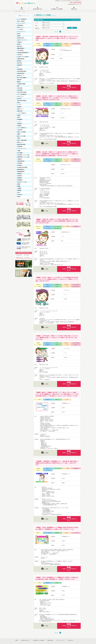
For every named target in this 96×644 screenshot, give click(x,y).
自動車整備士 (20, 26)
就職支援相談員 (21, 59)
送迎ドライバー (21, 28)
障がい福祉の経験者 (22, 78)
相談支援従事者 (21, 74)
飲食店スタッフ (21, 76)
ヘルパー (19, 122)
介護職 (19, 151)
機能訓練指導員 (21, 172)
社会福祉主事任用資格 (22, 168)
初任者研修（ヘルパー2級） (24, 155)
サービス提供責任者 (22, 19)
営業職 (19, 115)
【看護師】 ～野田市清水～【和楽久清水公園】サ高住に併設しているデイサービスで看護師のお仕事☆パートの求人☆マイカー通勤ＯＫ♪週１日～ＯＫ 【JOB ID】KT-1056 (57, 39)
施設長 (19, 117)
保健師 (19, 36)
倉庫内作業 (20, 111)
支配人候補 (20, 88)
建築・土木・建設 (21, 136)
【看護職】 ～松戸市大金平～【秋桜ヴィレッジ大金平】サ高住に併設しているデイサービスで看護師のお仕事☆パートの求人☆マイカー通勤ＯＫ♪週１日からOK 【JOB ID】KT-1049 (57, 338)
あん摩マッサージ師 (22, 182)
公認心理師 (20, 130)
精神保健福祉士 (21, 170)
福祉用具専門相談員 (22, 101)
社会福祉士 (20, 165)
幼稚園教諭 (20, 120)
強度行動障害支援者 (22, 71)
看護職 (19, 186)
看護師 (19, 134)
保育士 (19, 193)
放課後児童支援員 (21, 145)
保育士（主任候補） (22, 132)
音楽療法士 (20, 42)
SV (18, 67)
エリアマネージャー (22, 149)
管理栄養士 (20, 65)
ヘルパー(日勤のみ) (22, 113)
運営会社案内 (50, 640)
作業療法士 (20, 174)
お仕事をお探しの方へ (25, 640)
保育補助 (19, 107)
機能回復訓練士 (21, 48)
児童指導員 (20, 69)
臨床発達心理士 (21, 38)
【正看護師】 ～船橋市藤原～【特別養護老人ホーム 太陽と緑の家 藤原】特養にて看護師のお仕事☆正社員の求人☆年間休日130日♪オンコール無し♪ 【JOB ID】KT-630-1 (57, 463)
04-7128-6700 (76, 3)
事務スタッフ (20, 143)
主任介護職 (20, 153)
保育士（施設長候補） (22, 140)
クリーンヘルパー (21, 23)
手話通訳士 (20, 124)
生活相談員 (20, 163)
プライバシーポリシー (60, 640)
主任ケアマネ (20, 97)
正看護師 (19, 188)
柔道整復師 (20, 180)
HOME (16, 11)
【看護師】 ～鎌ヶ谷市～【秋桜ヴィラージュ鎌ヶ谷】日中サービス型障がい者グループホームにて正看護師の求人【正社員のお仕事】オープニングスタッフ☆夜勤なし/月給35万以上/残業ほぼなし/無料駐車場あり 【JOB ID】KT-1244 (57, 154)
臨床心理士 (20, 46)
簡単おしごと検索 (21, 11)
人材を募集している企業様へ (39, 640)
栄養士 (19, 103)
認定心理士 (20, 63)
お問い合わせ (70, 640)
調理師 (19, 184)
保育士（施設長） (21, 21)
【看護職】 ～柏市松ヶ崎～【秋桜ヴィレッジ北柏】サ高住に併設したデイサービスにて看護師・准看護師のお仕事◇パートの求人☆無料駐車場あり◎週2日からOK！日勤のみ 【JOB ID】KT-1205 (57, 221)
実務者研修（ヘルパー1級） (24, 157)
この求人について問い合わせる (69, 87)
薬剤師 (19, 34)
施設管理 (19, 80)
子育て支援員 (20, 51)
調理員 (19, 82)
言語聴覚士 (20, 178)
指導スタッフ (20, 109)
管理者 (19, 138)
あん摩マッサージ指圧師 (23, 57)
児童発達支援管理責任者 (23, 53)
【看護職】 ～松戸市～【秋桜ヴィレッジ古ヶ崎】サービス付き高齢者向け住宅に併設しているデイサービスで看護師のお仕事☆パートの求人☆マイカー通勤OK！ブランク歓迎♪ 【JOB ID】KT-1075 (57, 279)
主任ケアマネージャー (22, 40)
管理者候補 (20, 147)
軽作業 (19, 44)
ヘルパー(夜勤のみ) (22, 128)
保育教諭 (19, 126)
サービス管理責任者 (22, 94)
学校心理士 (20, 55)
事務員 (19, 197)
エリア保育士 (20, 30)
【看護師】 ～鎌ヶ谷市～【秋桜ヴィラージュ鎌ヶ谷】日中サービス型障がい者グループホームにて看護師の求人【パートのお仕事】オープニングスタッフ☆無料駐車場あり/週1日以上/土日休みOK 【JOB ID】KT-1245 (57, 98)
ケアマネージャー (21, 32)
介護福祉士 (20, 159)
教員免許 (19, 61)
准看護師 (19, 191)
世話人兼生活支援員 (22, 92)
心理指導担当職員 (21, 84)
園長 (18, 86)
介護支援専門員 (21, 161)
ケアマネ (19, 105)
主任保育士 (20, 195)
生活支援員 (20, 90)
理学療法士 (20, 176)
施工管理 (19, 99)
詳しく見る (46, 88)
